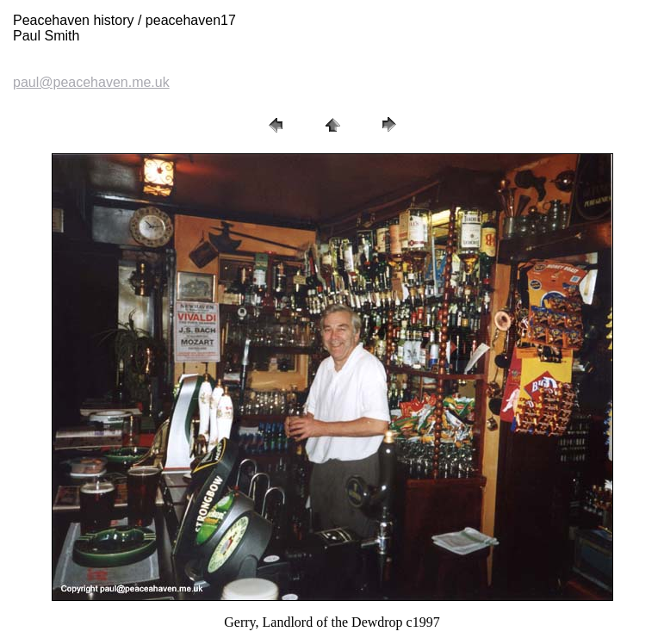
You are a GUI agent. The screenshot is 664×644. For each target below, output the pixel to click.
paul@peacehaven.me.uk (91, 82)
